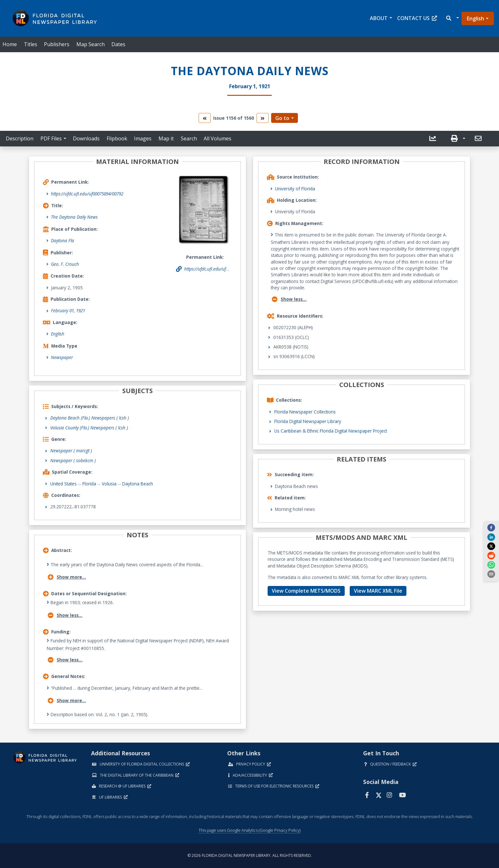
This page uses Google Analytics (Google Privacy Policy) (250, 830)
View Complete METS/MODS (306, 591)
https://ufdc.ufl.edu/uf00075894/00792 (87, 194)
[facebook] (491, 527)
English (475, 18)
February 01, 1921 (68, 311)
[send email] (491, 574)
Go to (282, 118)
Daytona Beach (138, 484)
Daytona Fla (63, 240)
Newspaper (62, 357)
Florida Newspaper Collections (305, 412)
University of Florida (295, 189)
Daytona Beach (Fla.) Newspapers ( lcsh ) (90, 418)
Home (10, 44)
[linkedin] (491, 537)
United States (63, 484)
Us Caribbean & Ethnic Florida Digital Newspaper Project (331, 431)
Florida (89, 484)
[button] (452, 18)
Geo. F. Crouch (65, 264)
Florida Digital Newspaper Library (308, 421)
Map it (166, 138)
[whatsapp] (491, 565)
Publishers (57, 44)
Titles (31, 44)
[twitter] (491, 546)
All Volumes (218, 138)
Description (20, 138)
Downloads (86, 138)
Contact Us (417, 18)
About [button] (379, 18)
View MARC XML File (378, 591)
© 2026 (250, 855)
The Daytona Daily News (74, 217)
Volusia (109, 484)
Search (189, 138)
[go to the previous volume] (205, 118)
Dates (118, 44)
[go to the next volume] (263, 118)
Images (143, 138)
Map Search (91, 44)
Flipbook (117, 138)
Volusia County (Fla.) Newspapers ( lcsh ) (89, 428)
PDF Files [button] (51, 138)
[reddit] (491, 555)
